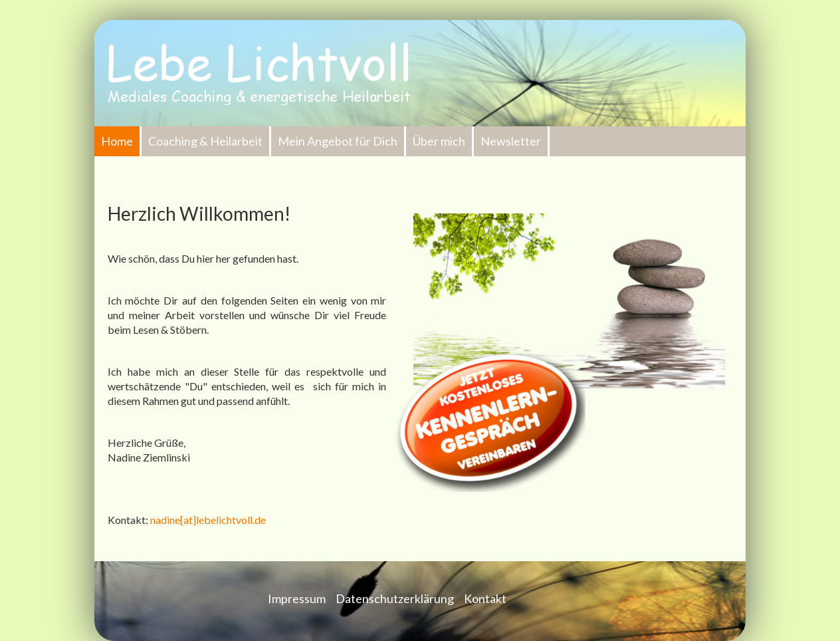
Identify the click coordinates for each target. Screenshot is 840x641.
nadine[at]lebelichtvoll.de (208, 520)
